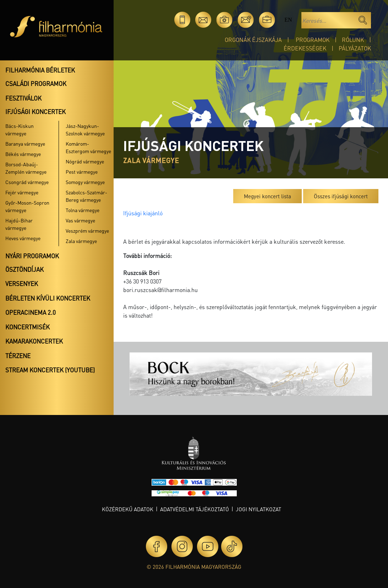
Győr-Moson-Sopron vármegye (27, 206)
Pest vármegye (82, 172)
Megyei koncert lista (267, 196)
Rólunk (353, 40)
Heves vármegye (23, 238)
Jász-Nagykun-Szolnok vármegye (85, 130)
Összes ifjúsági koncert (341, 196)
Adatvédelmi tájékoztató (195, 509)
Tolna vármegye (83, 210)
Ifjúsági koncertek (35, 112)
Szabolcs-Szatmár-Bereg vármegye (86, 196)
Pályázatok (355, 48)
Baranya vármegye (25, 144)
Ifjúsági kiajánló (143, 213)
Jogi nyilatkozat (258, 509)
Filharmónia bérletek (40, 70)
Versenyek (22, 284)
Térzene (18, 356)
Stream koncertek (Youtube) (50, 370)
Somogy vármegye (85, 182)
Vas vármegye (80, 220)
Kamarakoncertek (34, 341)
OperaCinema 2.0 (31, 312)
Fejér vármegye (22, 192)
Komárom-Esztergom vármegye (88, 147)
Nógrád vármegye (85, 161)
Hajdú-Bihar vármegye (19, 224)
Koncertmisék (28, 327)
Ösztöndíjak (24, 269)
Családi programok (36, 83)
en (288, 20)
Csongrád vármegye (27, 182)
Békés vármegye (23, 154)
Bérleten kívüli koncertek (48, 298)
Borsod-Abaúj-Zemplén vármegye (26, 168)
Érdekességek (305, 48)
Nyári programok (32, 256)
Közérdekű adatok (128, 509)
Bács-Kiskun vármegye (20, 130)
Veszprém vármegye (87, 231)
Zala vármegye (81, 241)
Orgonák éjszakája (253, 40)
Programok (313, 40)
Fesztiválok (23, 98)
